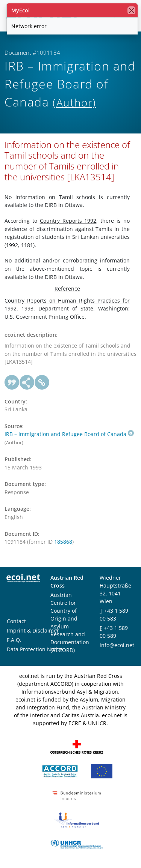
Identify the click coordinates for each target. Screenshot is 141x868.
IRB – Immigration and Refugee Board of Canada (69, 434)
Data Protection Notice (35, 649)
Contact (16, 621)
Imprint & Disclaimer (33, 630)
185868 (63, 542)
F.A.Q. (14, 640)
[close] (131, 10)
